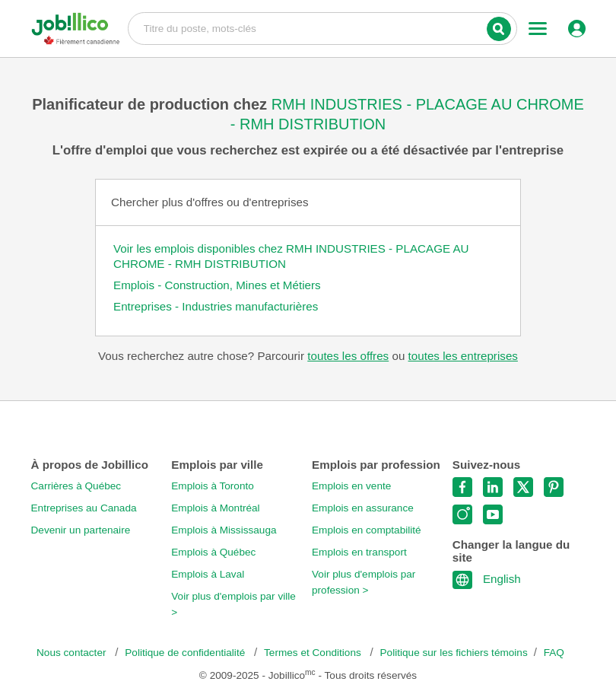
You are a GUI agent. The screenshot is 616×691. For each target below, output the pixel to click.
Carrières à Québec (76, 486)
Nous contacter (73, 653)
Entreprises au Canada (84, 508)
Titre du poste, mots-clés (322, 27)
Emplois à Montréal (215, 508)
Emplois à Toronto (213, 486)
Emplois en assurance (363, 508)
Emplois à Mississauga (224, 530)
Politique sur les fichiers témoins (454, 653)
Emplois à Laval (208, 574)
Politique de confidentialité (186, 653)
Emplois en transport (359, 552)
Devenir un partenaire (81, 530)
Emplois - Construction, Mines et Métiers (217, 285)
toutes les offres (348, 356)
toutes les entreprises (463, 356)
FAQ (554, 653)
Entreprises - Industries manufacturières (216, 306)
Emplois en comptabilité (367, 530)
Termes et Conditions (314, 653)
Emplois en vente (351, 486)
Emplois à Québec (213, 552)
